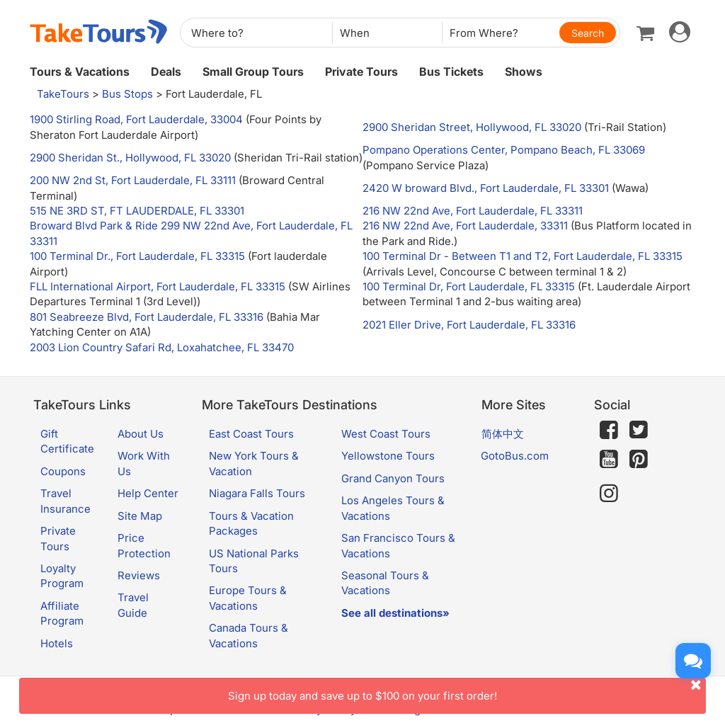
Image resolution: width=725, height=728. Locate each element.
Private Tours (361, 72)
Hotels (57, 643)
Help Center (148, 493)
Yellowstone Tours (388, 456)
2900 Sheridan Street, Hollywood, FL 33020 (472, 127)
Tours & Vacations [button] (80, 72)
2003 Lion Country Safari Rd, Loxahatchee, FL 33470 (162, 347)
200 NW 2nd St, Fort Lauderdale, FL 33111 (133, 180)
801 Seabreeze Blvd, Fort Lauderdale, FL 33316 (147, 317)
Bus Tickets (451, 72)
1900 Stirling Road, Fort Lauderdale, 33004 (136, 119)
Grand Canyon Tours (393, 478)
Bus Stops (127, 94)
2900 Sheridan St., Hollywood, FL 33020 (130, 158)
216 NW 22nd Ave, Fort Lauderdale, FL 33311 (473, 211)
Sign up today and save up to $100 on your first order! (467, 690)
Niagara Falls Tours (257, 493)
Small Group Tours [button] (253, 72)
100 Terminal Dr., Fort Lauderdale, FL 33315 (137, 256)
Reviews (139, 575)
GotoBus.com (515, 456)
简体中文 (503, 434)
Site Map (140, 516)
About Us (141, 434)
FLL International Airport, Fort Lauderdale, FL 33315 (158, 286)
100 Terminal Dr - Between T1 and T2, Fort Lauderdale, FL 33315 (523, 256)
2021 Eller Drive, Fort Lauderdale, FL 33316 (469, 325)
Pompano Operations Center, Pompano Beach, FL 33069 (504, 150)
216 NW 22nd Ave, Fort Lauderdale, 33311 (465, 226)
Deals (166, 72)
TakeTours (63, 94)
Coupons (63, 471)
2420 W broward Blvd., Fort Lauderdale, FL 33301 (486, 188)
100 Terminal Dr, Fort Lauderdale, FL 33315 (469, 286)
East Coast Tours (251, 434)
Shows (524, 72)
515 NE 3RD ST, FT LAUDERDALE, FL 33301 (137, 211)
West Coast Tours (386, 434)
